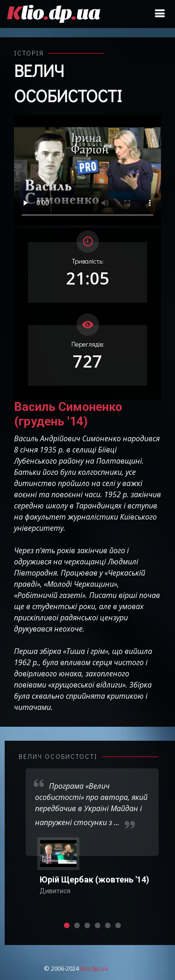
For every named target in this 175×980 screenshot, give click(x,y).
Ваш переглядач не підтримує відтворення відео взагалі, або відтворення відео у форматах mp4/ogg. (87, 170)
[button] (67, 925)
